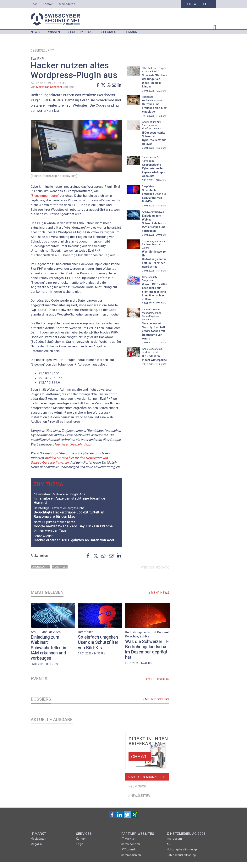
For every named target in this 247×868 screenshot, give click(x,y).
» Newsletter (199, 4)
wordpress (60, 568)
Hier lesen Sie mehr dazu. (73, 444)
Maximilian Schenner (50, 87)
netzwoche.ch (131, 850)
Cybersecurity (42, 50)
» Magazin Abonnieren (147, 783)
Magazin (36, 850)
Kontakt (48, 4)
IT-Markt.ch (129, 844)
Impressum (174, 844)
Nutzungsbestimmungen (183, 855)
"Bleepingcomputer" (45, 196)
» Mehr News (159, 595)
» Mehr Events (157, 682)
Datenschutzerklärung (181, 861)
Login (80, 850)
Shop (34, 4)
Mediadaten (67, 4)
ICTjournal (128, 855)
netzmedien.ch (131, 861)
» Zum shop (137, 792)
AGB (170, 850)
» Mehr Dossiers (155, 704)
